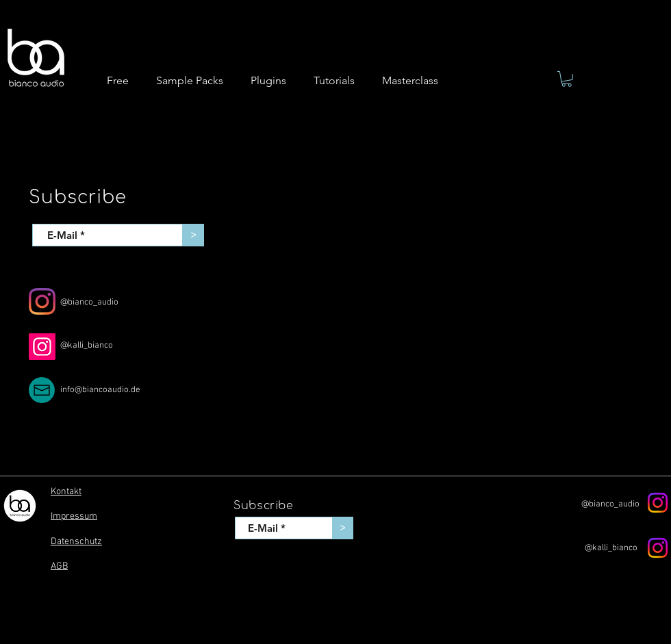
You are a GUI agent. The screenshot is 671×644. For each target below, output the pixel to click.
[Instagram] (42, 301)
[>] (193, 235)
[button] (567, 79)
